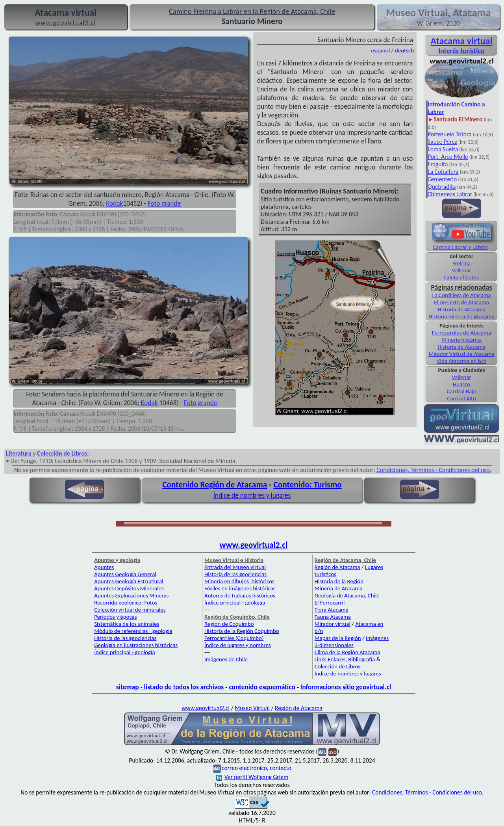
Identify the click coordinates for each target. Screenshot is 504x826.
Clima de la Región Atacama (347, 652)
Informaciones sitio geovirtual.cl (346, 687)
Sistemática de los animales (127, 624)
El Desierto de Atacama (461, 302)
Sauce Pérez (442, 142)
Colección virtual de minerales (130, 610)
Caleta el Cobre (461, 277)
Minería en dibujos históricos (239, 581)
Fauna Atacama (333, 617)
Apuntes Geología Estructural (129, 581)
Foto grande (164, 203)
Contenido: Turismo (307, 485)
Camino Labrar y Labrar (460, 247)
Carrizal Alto (462, 398)
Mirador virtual (333, 624)
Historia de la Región (339, 581)
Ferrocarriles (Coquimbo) (234, 638)
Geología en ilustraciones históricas (136, 645)
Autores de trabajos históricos (240, 595)
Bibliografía (361, 659)
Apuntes (104, 567)
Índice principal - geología (124, 652)
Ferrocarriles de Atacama (461, 333)
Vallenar (462, 270)
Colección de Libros (337, 666)
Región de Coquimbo (229, 624)
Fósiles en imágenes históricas (240, 588)
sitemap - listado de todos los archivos (170, 687)
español (380, 50)
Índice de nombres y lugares (252, 495)
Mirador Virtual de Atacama (462, 354)
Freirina (461, 263)
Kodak (114, 203)
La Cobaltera (443, 172)
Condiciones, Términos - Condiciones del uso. (434, 470)
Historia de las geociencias (125, 638)
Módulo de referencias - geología (133, 631)
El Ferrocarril (330, 603)
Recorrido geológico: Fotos (126, 603)
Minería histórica (461, 340)
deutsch (405, 50)
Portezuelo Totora (449, 134)
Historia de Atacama (462, 309)
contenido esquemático (262, 687)
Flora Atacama (332, 610)
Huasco (461, 384)
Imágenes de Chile (226, 659)
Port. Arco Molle (448, 157)
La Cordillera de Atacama (461, 295)
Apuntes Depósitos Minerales (129, 588)
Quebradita (442, 187)
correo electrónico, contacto (257, 768)
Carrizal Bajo (462, 391)
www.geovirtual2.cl (254, 545)
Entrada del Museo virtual (235, 567)
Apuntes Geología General (125, 574)
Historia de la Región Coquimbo (242, 631)
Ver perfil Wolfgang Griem (252, 777)
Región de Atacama (337, 567)
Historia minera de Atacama (462, 316)
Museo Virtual (252, 708)
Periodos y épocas (115, 617)
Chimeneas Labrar (450, 194)
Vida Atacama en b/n (461, 361)
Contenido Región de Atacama (215, 485)
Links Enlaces (330, 659)
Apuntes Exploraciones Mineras (131, 595)
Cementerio (442, 179)
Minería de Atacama (338, 588)
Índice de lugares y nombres (238, 645)
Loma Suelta (443, 149)
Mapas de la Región (338, 638)
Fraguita (438, 164)
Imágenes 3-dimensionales (352, 642)
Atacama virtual (462, 41)
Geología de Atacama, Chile (347, 595)
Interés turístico (461, 51)
